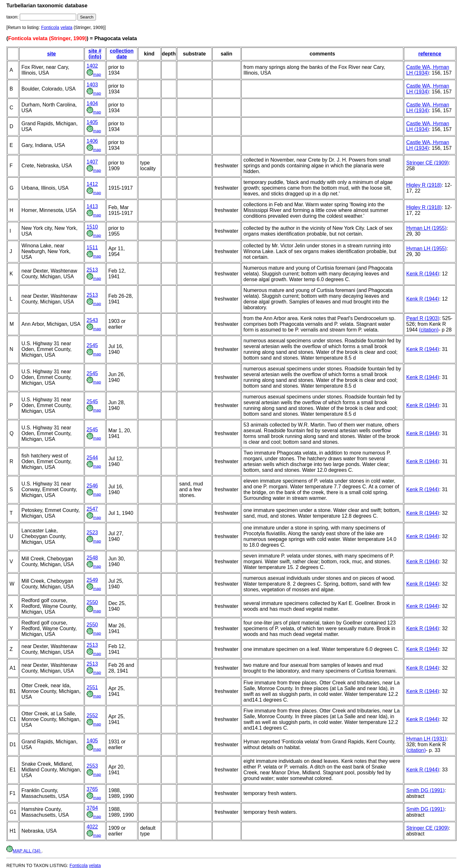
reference (430, 54)
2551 (92, 687)
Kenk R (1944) (423, 274)
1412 (92, 184)
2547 (92, 509)
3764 (92, 808)
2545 (92, 345)
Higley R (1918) (424, 185)
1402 (92, 66)
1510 (92, 227)
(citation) (429, 330)
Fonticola (50, 27)
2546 (92, 486)
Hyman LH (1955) (426, 228)
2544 (92, 458)
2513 (92, 270)
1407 (92, 162)
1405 (92, 122)
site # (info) (95, 54)
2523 (92, 532)
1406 (92, 141)
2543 (92, 320)
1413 (92, 206)
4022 (92, 827)
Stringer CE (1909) (427, 163)
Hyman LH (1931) (426, 739)
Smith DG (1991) (425, 790)
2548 (92, 558)
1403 (92, 85)
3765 (92, 789)
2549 (92, 580)
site (52, 54)
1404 (92, 103)
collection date (122, 54)
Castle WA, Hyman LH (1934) (428, 70)
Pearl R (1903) (423, 318)
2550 (92, 602)
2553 (92, 766)
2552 (92, 715)
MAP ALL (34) (24, 851)
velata (66, 27)
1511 (92, 248)
